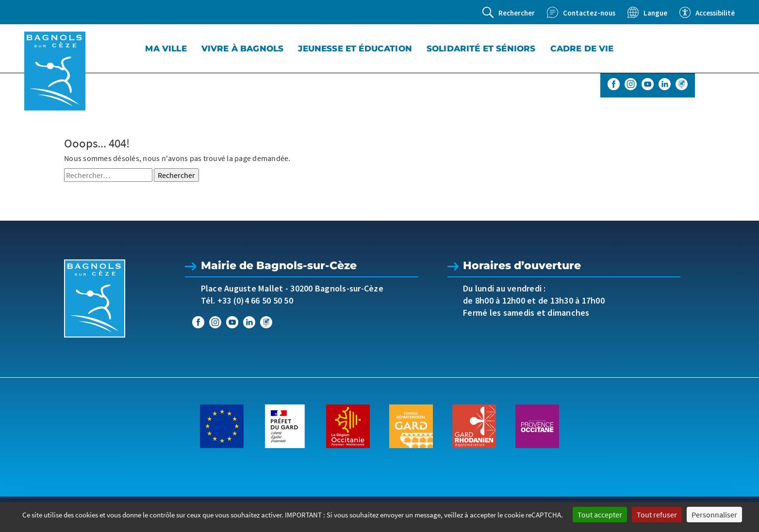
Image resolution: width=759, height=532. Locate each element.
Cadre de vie (582, 48)
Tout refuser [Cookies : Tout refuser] (657, 515)
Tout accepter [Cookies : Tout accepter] (600, 515)
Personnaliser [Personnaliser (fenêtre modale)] (714, 515)
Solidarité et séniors (481, 48)
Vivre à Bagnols (243, 48)
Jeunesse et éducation (355, 48)
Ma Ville (166, 48)
